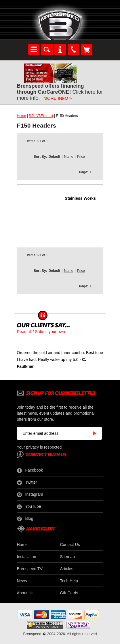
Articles (67, 569)
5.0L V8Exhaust (41, 116)
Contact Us (70, 545)
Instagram (30, 495)
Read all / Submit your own (41, 332)
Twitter (27, 482)
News (22, 581)
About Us (25, 593)
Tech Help (69, 581)
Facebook (30, 470)
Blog (25, 519)
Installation (27, 557)
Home (22, 116)
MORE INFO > (58, 98)
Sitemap (67, 557)
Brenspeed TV (30, 569)
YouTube (29, 507)
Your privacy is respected (39, 447)
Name (68, 157)
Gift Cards (69, 593)
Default (55, 157)
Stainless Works (80, 198)
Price (81, 157)
